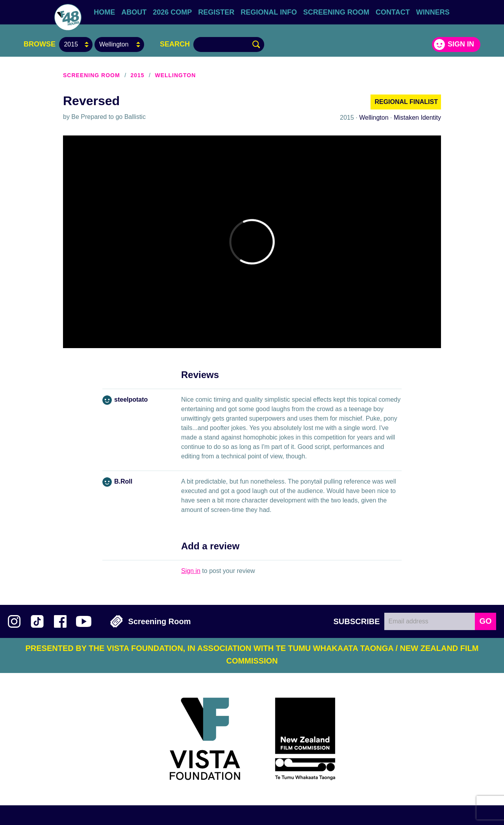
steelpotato (131, 400)
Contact (393, 12)
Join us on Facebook (60, 621)
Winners (433, 12)
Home (104, 12)
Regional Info (269, 12)
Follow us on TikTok (37, 621)
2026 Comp (172, 12)
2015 (137, 75)
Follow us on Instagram (14, 621)
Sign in (461, 44)
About (134, 12)
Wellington (175, 75)
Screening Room (336, 12)
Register (216, 12)
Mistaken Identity (417, 118)
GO (485, 621)
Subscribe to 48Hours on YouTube (84, 621)
